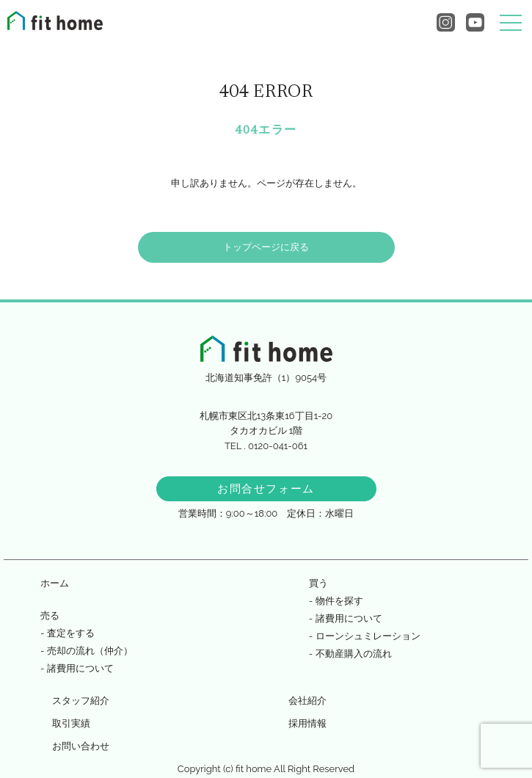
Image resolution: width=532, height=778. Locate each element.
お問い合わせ (81, 746)
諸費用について (80, 668)
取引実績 (71, 723)
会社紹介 (307, 701)
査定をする (71, 633)
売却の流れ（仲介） (90, 651)
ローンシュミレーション (368, 636)
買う (318, 583)
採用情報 (307, 723)
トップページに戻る (266, 247)
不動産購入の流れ (354, 654)
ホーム (55, 583)
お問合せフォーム (266, 489)
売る (50, 615)
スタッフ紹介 (81, 701)
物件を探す (339, 601)
